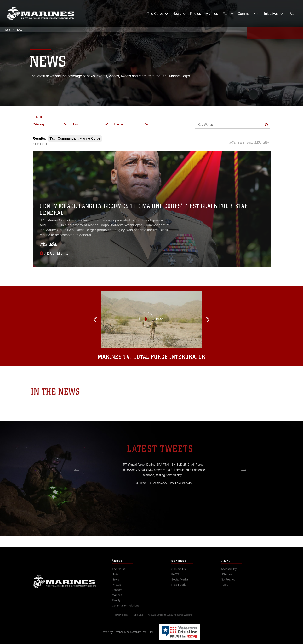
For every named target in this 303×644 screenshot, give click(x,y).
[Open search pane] (292, 14)
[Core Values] (249, 143)
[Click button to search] (267, 125)
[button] (101, 320)
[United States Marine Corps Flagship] (41, 14)
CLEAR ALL (42, 144)
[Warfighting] (266, 143)
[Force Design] (233, 143)
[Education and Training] (241, 143)
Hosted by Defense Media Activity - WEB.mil (127, 632)
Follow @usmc (181, 498)
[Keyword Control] (233, 125)
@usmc (141, 498)
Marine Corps (64, 586)
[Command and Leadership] (258, 143)
